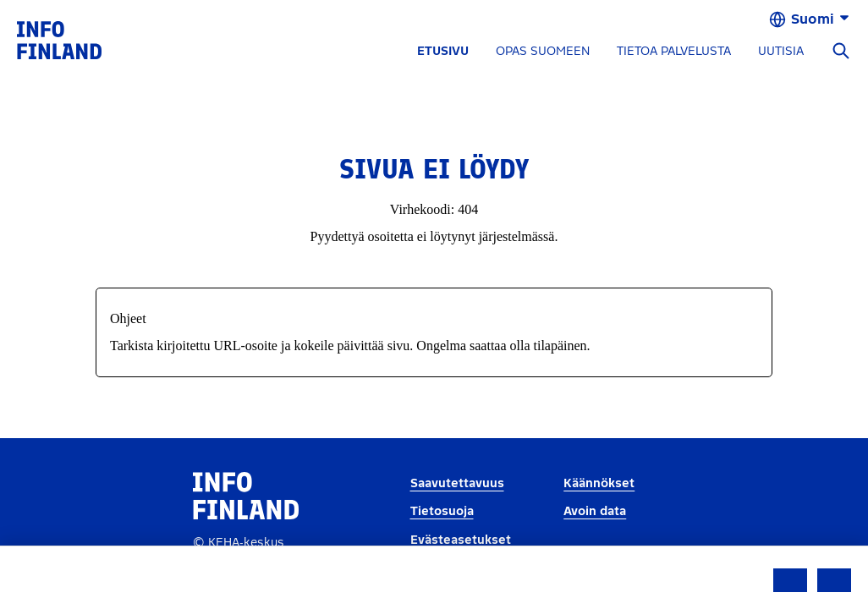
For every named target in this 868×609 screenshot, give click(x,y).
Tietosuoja (442, 511)
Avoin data (595, 511)
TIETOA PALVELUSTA (674, 51)
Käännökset (599, 483)
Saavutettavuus (457, 483)
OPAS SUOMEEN (543, 51)
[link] (59, 39)
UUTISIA (781, 51)
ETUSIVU (443, 51)
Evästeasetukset (461, 540)
